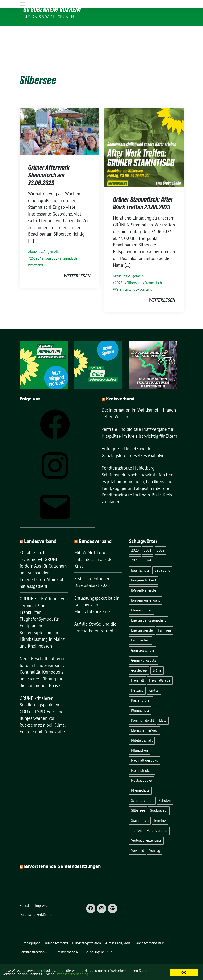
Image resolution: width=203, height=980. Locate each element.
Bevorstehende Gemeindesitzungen (62, 852)
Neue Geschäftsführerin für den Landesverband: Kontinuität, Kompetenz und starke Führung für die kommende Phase (42, 658)
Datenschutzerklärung (89, 975)
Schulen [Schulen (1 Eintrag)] (165, 786)
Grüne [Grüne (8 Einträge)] (157, 656)
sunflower (56, 962)
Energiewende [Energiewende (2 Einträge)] (142, 616)
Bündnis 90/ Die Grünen (49, 17)
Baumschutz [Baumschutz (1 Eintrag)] (140, 556)
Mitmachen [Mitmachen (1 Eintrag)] (139, 736)
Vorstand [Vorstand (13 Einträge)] (138, 836)
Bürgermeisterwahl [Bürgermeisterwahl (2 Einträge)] (145, 586)
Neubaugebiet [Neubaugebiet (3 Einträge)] (142, 766)
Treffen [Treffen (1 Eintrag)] (136, 816)
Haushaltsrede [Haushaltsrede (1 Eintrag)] (160, 666)
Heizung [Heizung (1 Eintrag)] (137, 676)
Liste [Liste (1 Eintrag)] (163, 706)
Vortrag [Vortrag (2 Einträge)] (155, 836)
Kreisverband (120, 384)
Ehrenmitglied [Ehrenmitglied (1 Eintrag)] (142, 596)
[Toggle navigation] (22, 30)
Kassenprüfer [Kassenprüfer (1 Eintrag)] (141, 686)
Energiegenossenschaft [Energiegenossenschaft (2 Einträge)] (148, 606)
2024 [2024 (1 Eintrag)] (148, 546)
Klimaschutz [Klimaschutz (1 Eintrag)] (140, 696)
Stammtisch (68, 244)
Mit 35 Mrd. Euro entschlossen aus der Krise (94, 545)
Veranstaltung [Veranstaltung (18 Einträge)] (157, 816)
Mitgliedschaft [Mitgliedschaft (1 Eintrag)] (142, 726)
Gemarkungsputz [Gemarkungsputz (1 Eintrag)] (144, 646)
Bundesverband (95, 527)
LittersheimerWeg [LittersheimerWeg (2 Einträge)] (144, 716)
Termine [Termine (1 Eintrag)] (160, 806)
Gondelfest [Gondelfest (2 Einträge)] (139, 656)
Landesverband (40, 527)
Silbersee (48, 244)
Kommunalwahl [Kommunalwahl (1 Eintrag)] (143, 706)
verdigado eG (111, 962)
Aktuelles (35, 237)
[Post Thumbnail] (59, 117)
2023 (34, 244)
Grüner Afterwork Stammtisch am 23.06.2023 (49, 161)
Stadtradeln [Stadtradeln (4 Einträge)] (159, 796)
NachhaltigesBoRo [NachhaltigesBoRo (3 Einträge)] (145, 746)
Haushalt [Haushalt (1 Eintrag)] (138, 666)
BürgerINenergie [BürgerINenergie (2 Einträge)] (144, 576)
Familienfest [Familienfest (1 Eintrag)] (140, 626)
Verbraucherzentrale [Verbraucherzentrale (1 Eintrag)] (146, 826)
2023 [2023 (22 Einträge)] (135, 546)
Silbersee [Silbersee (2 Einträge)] (138, 796)
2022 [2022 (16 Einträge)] (161, 536)
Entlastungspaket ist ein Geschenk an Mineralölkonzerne (97, 590)
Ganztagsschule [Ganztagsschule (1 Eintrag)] (143, 636)
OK (184, 972)
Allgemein (51, 237)
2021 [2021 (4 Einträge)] (148, 536)
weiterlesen (77, 261)
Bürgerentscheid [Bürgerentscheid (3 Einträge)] (143, 566)
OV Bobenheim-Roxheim (52, 10)
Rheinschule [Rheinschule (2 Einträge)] (140, 776)
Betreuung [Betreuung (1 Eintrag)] (162, 556)
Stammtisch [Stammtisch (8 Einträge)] (140, 806)
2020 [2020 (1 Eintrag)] (135, 536)
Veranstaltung (125, 275)
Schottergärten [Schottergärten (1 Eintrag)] (142, 786)
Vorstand (36, 251)
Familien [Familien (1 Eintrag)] (164, 616)
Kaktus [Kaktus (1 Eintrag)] (154, 676)
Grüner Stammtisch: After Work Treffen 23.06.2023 (143, 189)
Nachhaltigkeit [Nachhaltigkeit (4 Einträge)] (142, 756)
